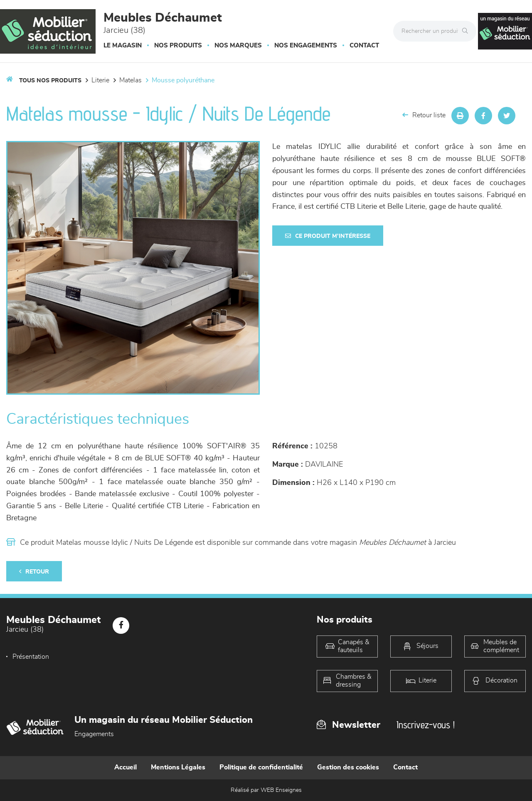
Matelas (131, 80)
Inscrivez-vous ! (426, 725)
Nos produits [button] (178, 46)
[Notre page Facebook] (121, 625)
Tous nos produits (50, 81)
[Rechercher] (467, 31)
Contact (364, 46)
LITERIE (100, 80)
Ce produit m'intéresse (328, 236)
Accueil (126, 767)
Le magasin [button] (123, 46)
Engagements (94, 734)
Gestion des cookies (348, 767)
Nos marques (238, 46)
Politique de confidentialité (261, 767)
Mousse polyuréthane (183, 80)
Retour (34, 572)
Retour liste (424, 115)
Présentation (31, 657)
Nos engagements (306, 46)
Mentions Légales (178, 767)
